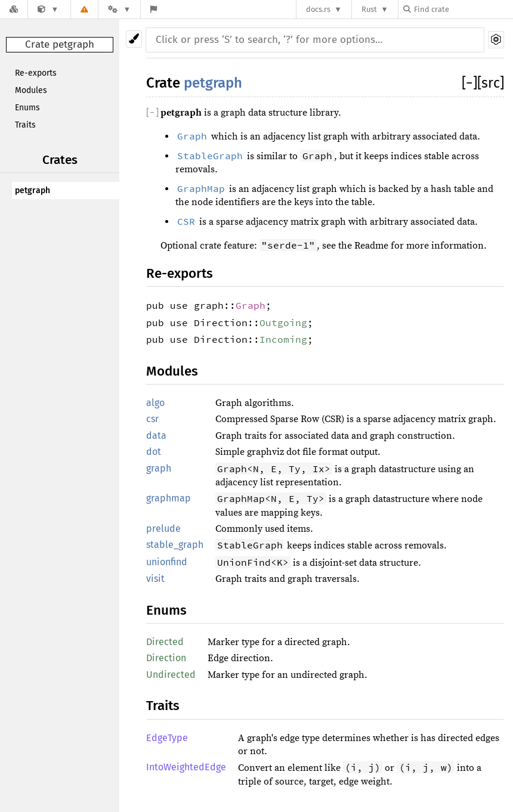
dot (154, 452)
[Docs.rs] (14, 9)
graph (159, 468)
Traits (25, 125)
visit (155, 579)
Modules (31, 90)
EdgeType (167, 738)
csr (152, 419)
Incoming (283, 339)
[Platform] (119, 9)
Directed (165, 642)
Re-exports (36, 73)
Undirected (171, 675)
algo (155, 403)
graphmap (169, 498)
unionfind (167, 562)
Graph (251, 305)
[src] (491, 83)
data (156, 436)
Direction (166, 658)
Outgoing (283, 323)
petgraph (33, 190)
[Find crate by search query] (463, 9)
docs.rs (318, 9)
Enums (27, 108)
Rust (369, 9)
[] (469, 83)
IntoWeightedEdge (186, 767)
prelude (163, 529)
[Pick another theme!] (134, 39)
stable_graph (175, 545)
